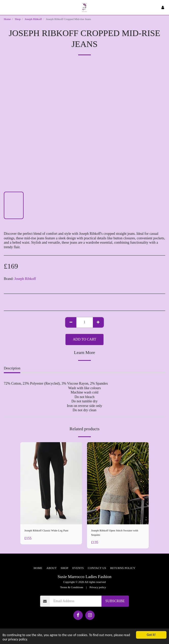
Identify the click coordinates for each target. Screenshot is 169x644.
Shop (18, 19)
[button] (6, 7)
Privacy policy (98, 587)
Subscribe (115, 601)
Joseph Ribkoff (33, 19)
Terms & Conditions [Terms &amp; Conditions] (72, 587)
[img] (51, 483)
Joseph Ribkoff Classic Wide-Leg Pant (46, 530)
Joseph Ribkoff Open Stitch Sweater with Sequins (115, 533)
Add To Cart (84, 339)
